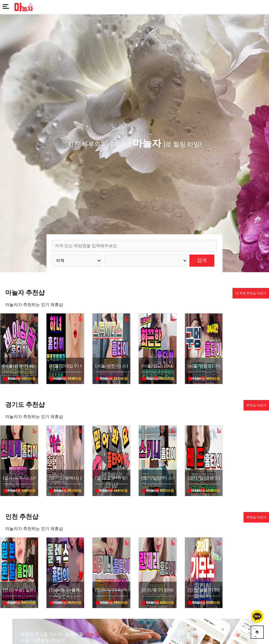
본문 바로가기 (0, 0)
